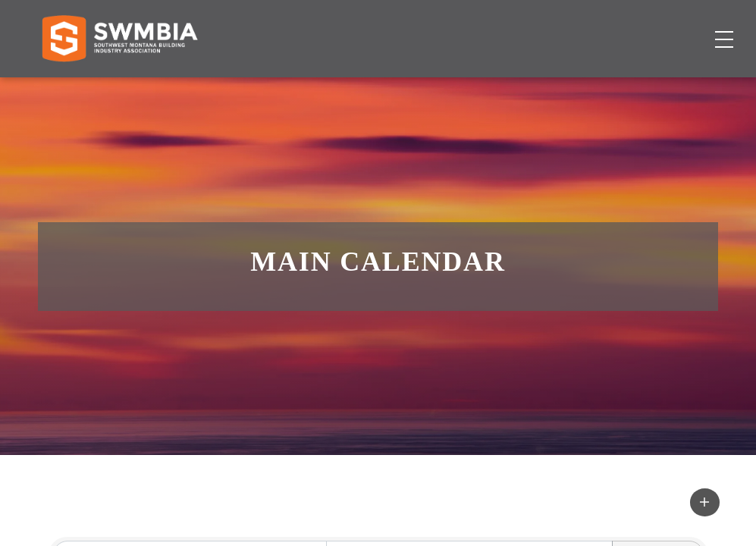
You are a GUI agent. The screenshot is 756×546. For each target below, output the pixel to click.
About (549, 88)
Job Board (426, 88)
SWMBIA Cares (677, 26)
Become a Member (651, 88)
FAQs (608, 26)
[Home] (119, 88)
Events (494, 88)
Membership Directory (309, 88)
